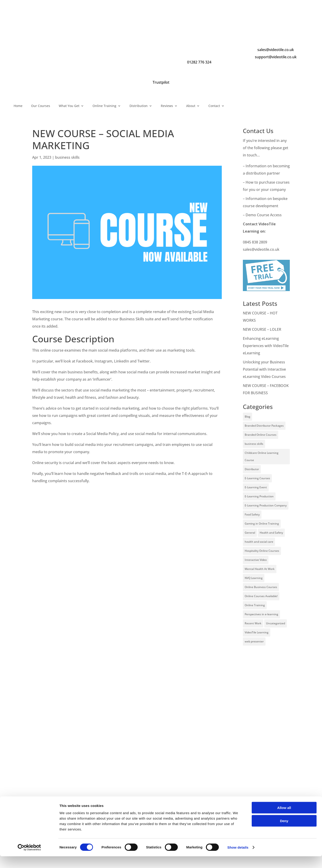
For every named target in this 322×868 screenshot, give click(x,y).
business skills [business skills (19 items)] (254, 444)
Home (18, 106)
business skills (67, 157)
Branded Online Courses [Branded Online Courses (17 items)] (261, 435)
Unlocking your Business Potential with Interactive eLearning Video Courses (264, 369)
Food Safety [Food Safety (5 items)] (252, 514)
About (191, 106)
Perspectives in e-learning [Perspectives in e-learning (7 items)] (261, 614)
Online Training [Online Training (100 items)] (255, 605)
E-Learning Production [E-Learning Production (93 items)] (259, 496)
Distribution (139, 106)
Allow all (284, 819)
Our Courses (41, 106)
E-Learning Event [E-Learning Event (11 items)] (256, 487)
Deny (284, 833)
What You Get (69, 106)
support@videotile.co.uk (276, 57)
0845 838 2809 (255, 242)
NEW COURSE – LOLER (262, 329)
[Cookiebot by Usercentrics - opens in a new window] (29, 859)
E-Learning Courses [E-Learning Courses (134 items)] (257, 478)
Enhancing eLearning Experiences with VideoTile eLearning (266, 346)
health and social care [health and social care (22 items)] (259, 542)
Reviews (167, 106)
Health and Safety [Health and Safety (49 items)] (271, 533)
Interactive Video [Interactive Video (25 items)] (256, 560)
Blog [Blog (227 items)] (248, 417)
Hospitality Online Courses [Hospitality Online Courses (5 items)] (262, 551)
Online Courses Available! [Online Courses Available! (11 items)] (261, 596)
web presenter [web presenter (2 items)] (254, 641)
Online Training (104, 106)
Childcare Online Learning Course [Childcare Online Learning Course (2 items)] (262, 456)
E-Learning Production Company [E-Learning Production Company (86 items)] (266, 505)
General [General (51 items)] (250, 533)
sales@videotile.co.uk (276, 50)
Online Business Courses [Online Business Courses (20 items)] (261, 587)
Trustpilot (161, 82)
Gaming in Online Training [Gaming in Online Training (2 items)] (262, 524)
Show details (238, 859)
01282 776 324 (199, 62)
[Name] (161, 806)
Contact (214, 106)
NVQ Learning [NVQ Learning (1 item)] (254, 578)
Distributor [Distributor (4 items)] (252, 469)
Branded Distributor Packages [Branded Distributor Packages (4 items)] (264, 426)
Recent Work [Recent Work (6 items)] (253, 623)
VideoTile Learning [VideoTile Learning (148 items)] (257, 632)
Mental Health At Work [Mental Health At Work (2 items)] (260, 569)
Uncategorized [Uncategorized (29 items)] (276, 623)
